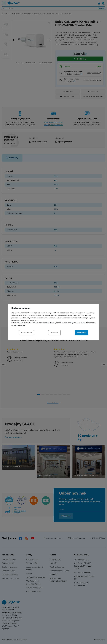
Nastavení (55, 333)
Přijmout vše (82, 333)
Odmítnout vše (27, 333)
